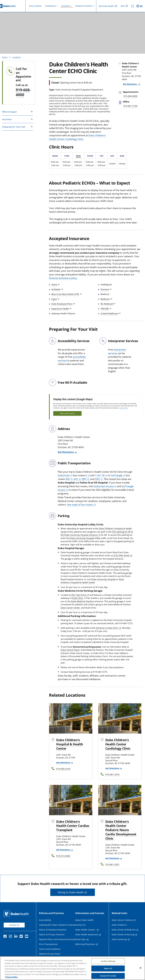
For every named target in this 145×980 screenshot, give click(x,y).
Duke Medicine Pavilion (83, 601)
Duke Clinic (78, 598)
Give (123, 6)
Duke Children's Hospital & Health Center (92, 581)
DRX (84, 479)
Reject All (108, 970)
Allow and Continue (67, 413)
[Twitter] (22, 937)
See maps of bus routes (80, 505)
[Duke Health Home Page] (17, 914)
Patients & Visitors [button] (84, 6)
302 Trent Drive (79, 595)
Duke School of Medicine (124, 930)
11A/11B (100, 475)
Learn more (124, 408)
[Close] (140, 970)
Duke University (119, 939)
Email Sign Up (82, 939)
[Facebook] (6, 937)
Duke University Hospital (82, 538)
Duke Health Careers (86, 930)
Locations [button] (66, 6)
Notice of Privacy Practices (52, 935)
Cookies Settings (108, 963)
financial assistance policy (63, 278)
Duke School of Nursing (123, 935)
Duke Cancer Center (70, 608)
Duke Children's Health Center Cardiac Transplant (73, 826)
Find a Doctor (35, 6)
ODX (97, 479)
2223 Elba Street (121, 555)
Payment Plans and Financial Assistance (58, 939)
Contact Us (14, 925)
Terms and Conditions (50, 949)
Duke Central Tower (70, 650)
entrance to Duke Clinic (107, 628)
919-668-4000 (23, 92)
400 (68, 479)
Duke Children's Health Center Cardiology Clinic (118, 744)
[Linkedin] (16, 937)
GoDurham (64, 475)
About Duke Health (84, 920)
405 (76, 479)
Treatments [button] (50, 6)
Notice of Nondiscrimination (53, 930)
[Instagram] (11, 937)
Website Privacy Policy (50, 954)
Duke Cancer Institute (122, 920)
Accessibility (45, 920)
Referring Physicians (85, 944)
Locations (17, 57)
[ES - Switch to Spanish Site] (140, 6)
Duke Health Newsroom (87, 935)
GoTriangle (117, 475)
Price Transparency (48, 944)
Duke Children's (119, 925)
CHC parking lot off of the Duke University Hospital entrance (97, 533)
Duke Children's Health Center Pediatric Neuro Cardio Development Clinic (121, 830)
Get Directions (130, 84)
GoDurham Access (104, 486)
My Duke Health (106, 6)
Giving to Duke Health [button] (71, 892)
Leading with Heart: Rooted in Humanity (58, 925)
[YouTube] (27, 937)
